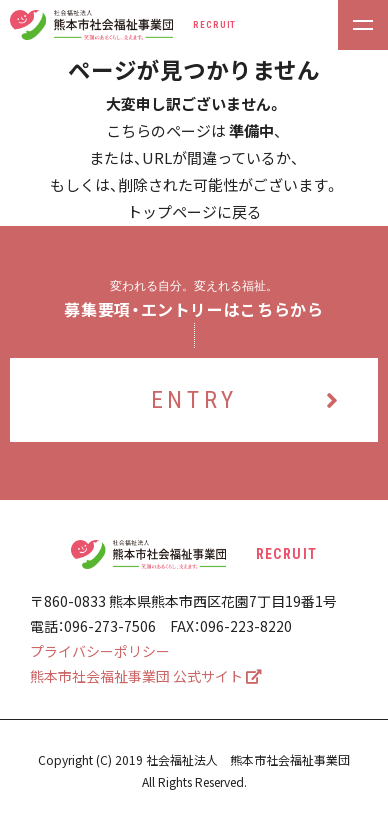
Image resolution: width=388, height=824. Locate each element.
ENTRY (247, 400)
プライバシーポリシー (100, 651)
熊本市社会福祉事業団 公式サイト (146, 676)
